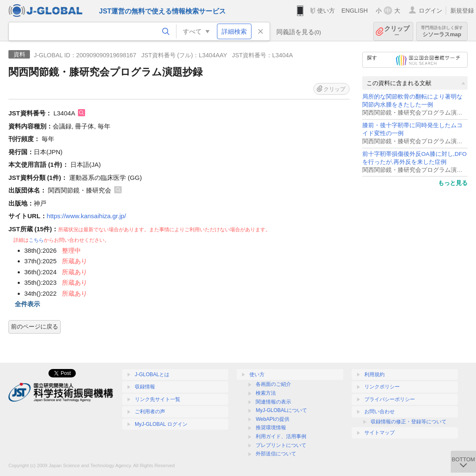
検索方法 (266, 393)
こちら (36, 240)
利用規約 (374, 374)
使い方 (326, 11)
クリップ (397, 31)
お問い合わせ (380, 412)
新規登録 (462, 11)
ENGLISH (354, 11)
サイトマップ (380, 433)
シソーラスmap (442, 31)
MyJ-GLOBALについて (281, 410)
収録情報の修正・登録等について (409, 422)
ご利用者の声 (150, 412)
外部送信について (276, 454)
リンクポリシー (382, 387)
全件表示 (27, 304)
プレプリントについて (281, 445)
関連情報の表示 (273, 402)
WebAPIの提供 (273, 419)
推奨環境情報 (271, 428)
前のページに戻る (35, 326)
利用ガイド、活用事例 (281, 436)
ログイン (431, 11)
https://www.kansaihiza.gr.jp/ (86, 216)
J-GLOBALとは (152, 374)
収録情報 (145, 387)
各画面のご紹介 (273, 384)
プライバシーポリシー (390, 399)
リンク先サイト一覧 (158, 399)
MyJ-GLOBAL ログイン (161, 424)
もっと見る (453, 183)
